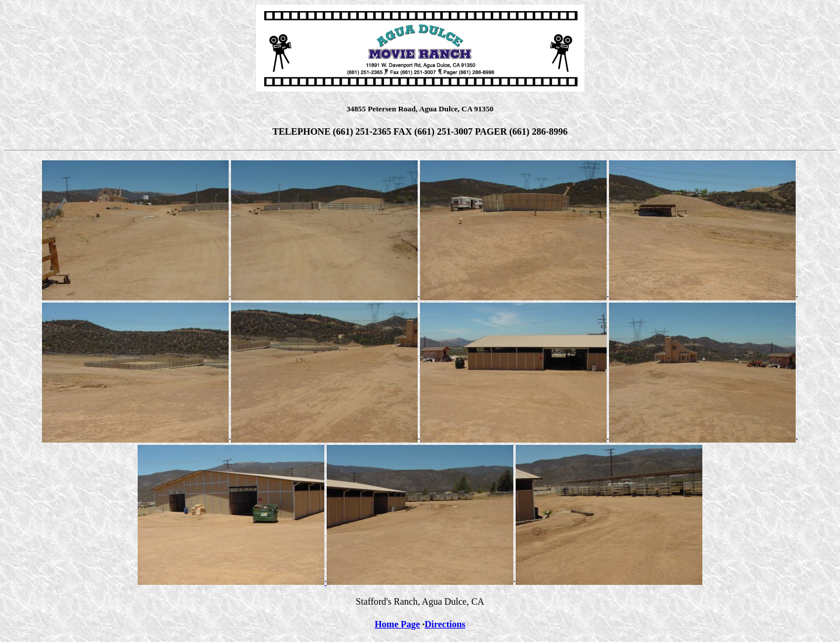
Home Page (397, 624)
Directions (445, 624)
